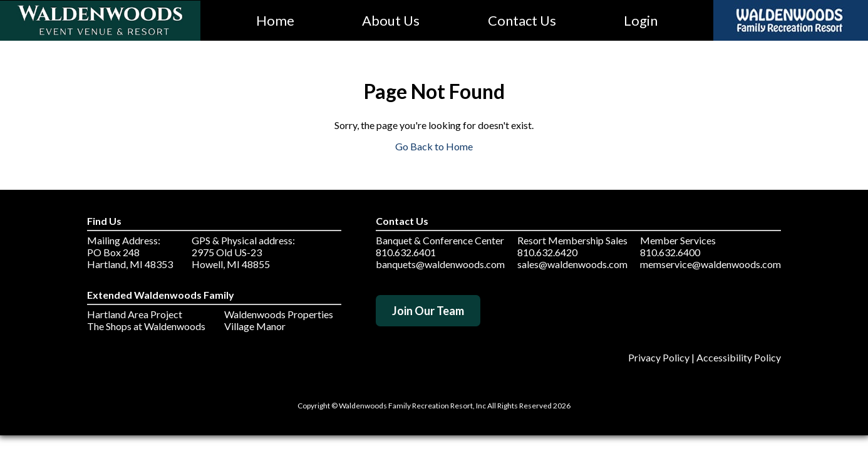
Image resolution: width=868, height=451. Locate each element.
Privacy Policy (659, 357)
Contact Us (522, 20)
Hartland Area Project (135, 314)
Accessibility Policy (739, 357)
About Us (391, 20)
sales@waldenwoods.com (572, 264)
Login (641, 20)
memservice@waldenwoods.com (710, 264)
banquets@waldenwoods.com (440, 264)
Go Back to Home (434, 146)
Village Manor (255, 326)
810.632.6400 (670, 252)
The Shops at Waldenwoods (146, 326)
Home (275, 20)
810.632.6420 (547, 252)
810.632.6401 (406, 252)
